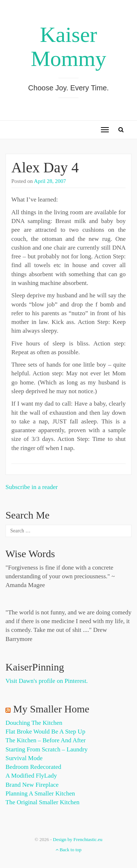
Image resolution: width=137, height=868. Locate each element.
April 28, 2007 (50, 181)
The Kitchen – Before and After (46, 740)
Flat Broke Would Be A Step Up (45, 732)
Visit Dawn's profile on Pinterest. (47, 681)
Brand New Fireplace (32, 785)
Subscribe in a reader (32, 487)
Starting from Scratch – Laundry (47, 749)
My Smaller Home (51, 709)
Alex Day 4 (45, 167)
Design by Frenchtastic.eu (78, 839)
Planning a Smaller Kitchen (40, 793)
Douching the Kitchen (34, 723)
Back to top (68, 850)
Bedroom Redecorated (33, 767)
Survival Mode (24, 758)
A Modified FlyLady (31, 776)
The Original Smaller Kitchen (43, 802)
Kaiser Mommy (68, 47)
